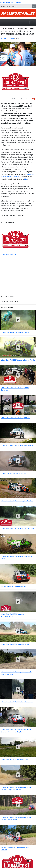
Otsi (34, 6)
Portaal (4, 38)
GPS (26, 179)
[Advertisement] (18, 278)
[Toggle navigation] (32, 22)
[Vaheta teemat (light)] (7, 2)
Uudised (11, 38)
